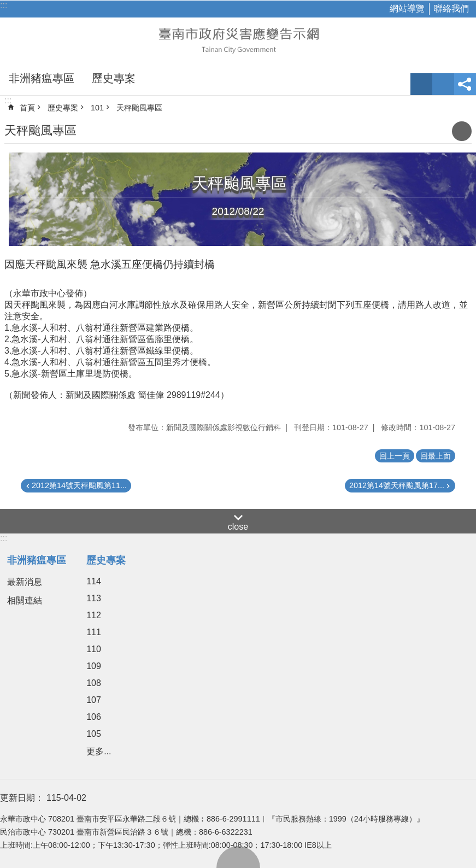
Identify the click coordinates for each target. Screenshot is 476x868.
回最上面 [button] (436, 456)
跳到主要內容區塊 (6, 6)
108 (94, 683)
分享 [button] (465, 84)
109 (94, 666)
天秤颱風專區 (139, 108)
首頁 (27, 108)
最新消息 (25, 582)
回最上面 (238, 857)
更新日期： (22, 798)
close (238, 527)
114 (94, 581)
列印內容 (462, 131)
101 (97, 108)
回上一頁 (395, 456)
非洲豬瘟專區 (42, 78)
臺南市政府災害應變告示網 (238, 39)
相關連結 (25, 600)
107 (94, 700)
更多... (99, 751)
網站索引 (443, 84)
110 (94, 649)
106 (94, 717)
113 (94, 598)
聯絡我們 (451, 8)
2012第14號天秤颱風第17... (397, 485)
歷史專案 (114, 78)
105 (94, 734)
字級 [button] (421, 84)
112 (94, 615)
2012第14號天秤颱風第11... (79, 485)
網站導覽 (407, 8)
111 (94, 632)
